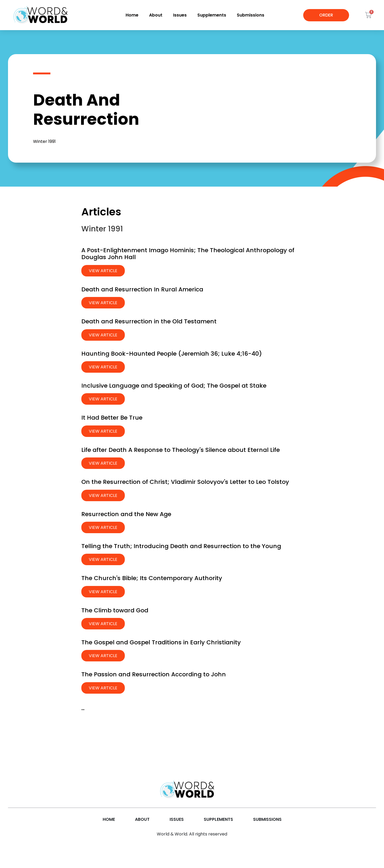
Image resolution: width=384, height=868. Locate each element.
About (156, 15)
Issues (180, 15)
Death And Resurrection (86, 110)
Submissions (251, 15)
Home (132, 15)
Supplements (212, 15)
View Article (103, 271)
